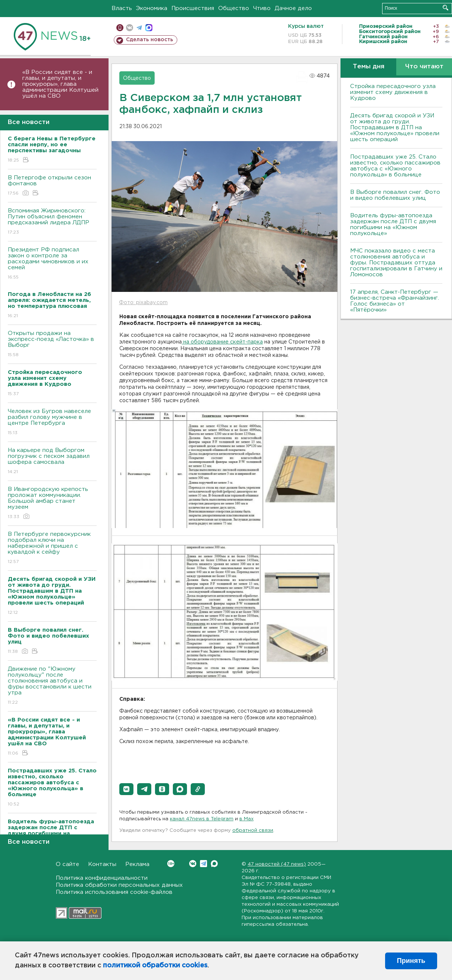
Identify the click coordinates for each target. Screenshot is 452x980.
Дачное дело (293, 8)
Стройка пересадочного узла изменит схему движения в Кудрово (393, 92)
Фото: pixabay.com (143, 303)
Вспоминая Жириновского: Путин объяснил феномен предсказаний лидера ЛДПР (52, 222)
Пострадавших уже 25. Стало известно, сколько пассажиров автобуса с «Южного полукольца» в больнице (395, 166)
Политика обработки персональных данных (119, 885)
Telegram (204, 864)
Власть (122, 8)
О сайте (67, 864)
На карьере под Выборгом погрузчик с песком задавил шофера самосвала (52, 461)
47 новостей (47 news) (277, 864)
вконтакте (130, 28)
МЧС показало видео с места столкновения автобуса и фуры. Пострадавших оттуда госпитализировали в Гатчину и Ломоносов (396, 263)
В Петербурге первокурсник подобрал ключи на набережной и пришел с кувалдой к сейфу (52, 548)
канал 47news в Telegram (202, 819)
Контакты (102, 864)
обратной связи (253, 831)
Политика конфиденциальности (102, 878)
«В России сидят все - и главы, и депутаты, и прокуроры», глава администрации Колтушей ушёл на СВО (60, 84)
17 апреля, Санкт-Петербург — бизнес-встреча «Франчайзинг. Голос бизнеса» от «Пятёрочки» (395, 301)
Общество (234, 8)
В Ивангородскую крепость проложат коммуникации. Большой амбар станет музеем (52, 503)
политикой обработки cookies (155, 966)
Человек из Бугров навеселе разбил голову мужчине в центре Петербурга (52, 422)
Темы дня (369, 67)
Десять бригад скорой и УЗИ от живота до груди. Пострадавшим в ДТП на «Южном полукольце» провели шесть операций (395, 128)
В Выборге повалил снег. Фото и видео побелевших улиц (395, 195)
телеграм (139, 28)
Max (214, 864)
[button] (126, 789)
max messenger (149, 28)
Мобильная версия (120, 28)
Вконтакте (171, 864)
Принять (411, 961)
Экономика (152, 8)
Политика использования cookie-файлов (114, 892)
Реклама (137, 864)
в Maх (246, 819)
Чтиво (262, 8)
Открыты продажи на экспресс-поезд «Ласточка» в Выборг (52, 344)
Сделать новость (150, 40)
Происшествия (193, 8)
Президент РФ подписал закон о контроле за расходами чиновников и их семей (52, 264)
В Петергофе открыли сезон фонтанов (52, 186)
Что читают (424, 67)
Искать (445, 8)
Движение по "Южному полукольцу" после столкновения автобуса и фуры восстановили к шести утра (52, 686)
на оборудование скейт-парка (222, 342)
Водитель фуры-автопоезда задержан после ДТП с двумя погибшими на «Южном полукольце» (393, 224)
